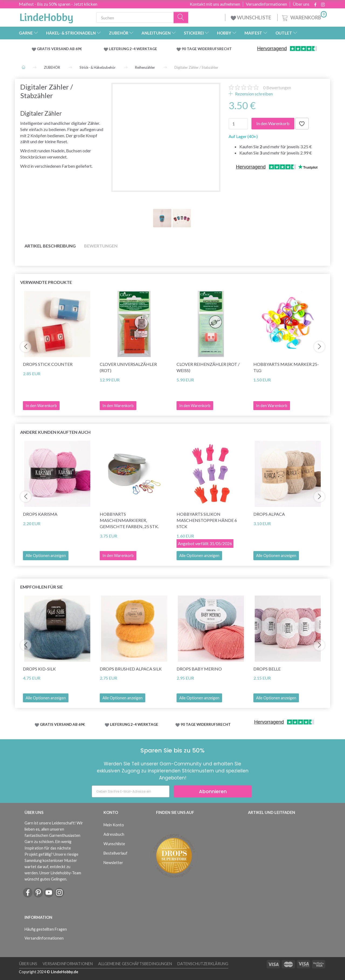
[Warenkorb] (304, 17)
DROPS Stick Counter (48, 364)
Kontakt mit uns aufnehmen (215, 4)
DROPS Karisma (40, 514)
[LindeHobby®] (46, 16)
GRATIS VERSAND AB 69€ (59, 49)
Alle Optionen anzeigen (46, 556)
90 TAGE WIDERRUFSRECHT (207, 49)
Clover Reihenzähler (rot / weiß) (208, 367)
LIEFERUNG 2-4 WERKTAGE (133, 49)
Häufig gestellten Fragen (46, 929)
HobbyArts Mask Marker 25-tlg (286, 367)
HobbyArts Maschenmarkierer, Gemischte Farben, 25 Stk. (129, 520)
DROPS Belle (267, 669)
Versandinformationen (266, 4)
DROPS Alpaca (269, 514)
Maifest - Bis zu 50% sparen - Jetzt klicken (58, 4)
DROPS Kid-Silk (39, 669)
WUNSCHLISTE (251, 18)
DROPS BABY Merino (199, 669)
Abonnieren (213, 791)
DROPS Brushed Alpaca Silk (131, 669)
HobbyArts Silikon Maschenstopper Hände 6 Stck (207, 520)
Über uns (301, 4)
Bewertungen (277, 87)
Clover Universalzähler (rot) (128, 367)
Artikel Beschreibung (50, 246)
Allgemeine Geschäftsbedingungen (135, 964)
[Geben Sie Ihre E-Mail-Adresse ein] (131, 791)
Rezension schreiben (253, 94)
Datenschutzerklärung (203, 964)
